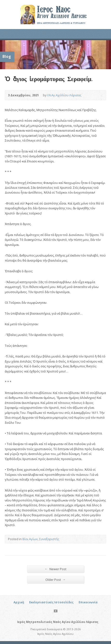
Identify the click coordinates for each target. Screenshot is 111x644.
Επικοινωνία (88, 602)
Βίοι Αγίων (30, 539)
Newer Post (55, 569)
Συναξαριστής (49, 539)
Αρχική (19, 602)
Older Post (55, 580)
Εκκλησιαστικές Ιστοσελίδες (51, 602)
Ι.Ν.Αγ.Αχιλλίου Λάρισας (64, 95)
